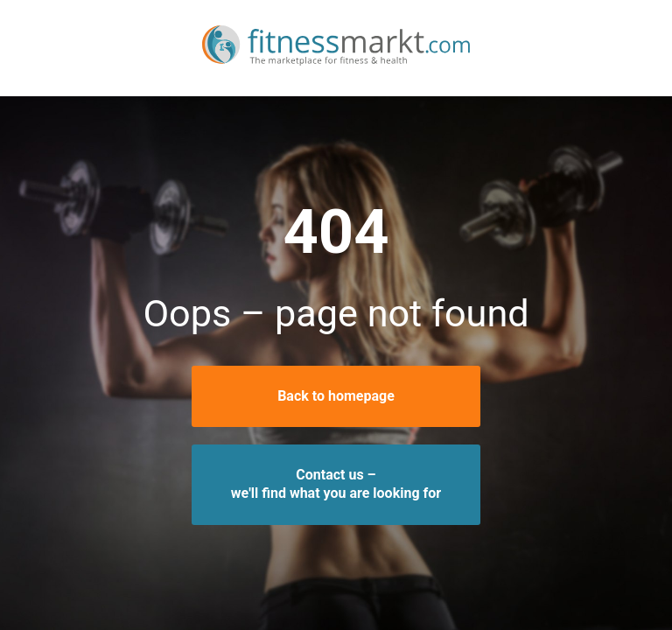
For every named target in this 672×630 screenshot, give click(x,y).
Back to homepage (336, 396)
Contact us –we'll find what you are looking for (336, 484)
